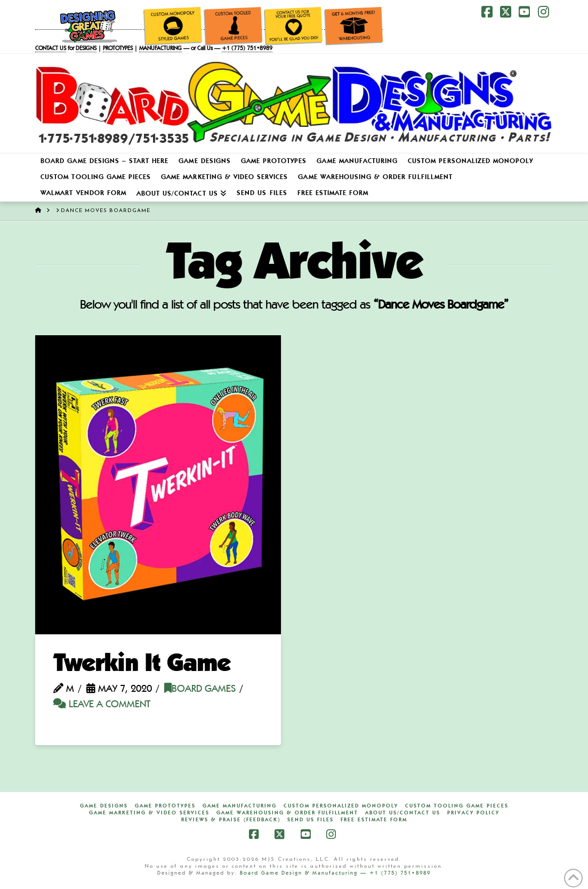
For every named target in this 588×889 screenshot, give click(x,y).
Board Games (200, 689)
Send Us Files (311, 820)
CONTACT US (51, 49)
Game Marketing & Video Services (149, 813)
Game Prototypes (165, 806)
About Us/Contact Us (403, 813)
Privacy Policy (473, 813)
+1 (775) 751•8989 (247, 49)
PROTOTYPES (118, 49)
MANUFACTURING (160, 49)
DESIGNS (86, 49)
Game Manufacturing (240, 806)
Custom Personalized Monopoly (341, 806)
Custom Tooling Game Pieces (457, 806)
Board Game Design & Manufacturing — (305, 873)
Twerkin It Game (142, 665)
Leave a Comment (102, 705)
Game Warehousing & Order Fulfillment (287, 813)
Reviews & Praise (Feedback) (231, 820)
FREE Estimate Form (374, 820)
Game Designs (104, 806)
